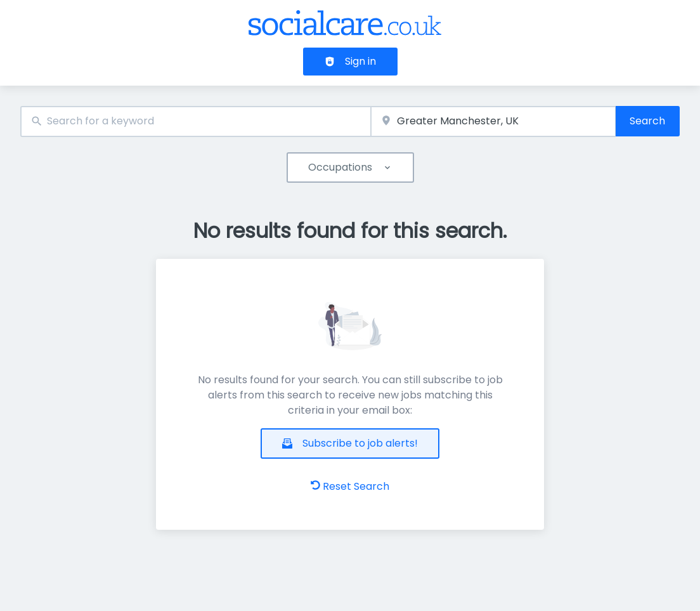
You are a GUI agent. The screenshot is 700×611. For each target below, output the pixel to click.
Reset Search (350, 486)
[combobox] (196, 122)
